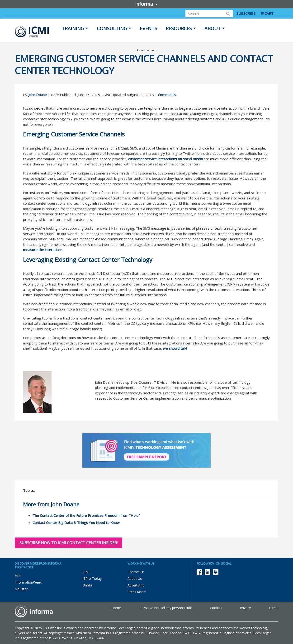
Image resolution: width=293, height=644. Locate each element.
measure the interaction (43, 250)
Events (149, 28)
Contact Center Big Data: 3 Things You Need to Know (76, 523)
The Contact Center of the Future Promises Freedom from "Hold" (86, 515)
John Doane (38, 95)
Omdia (87, 585)
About (213, 28)
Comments (167, 95)
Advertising (136, 585)
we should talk (175, 348)
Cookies (216, 608)
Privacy (245, 608)
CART (267, 13)
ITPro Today (92, 579)
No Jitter (21, 589)
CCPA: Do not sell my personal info (165, 608)
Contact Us (136, 572)
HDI (18, 576)
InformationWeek (28, 582)
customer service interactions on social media (165, 159)
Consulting (112, 28)
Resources (179, 28)
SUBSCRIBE (246, 13)
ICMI (86, 572)
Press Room (137, 592)
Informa (146, 4)
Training (73, 28)
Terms (273, 608)
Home (116, 608)
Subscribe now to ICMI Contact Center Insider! (69, 543)
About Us (135, 579)
